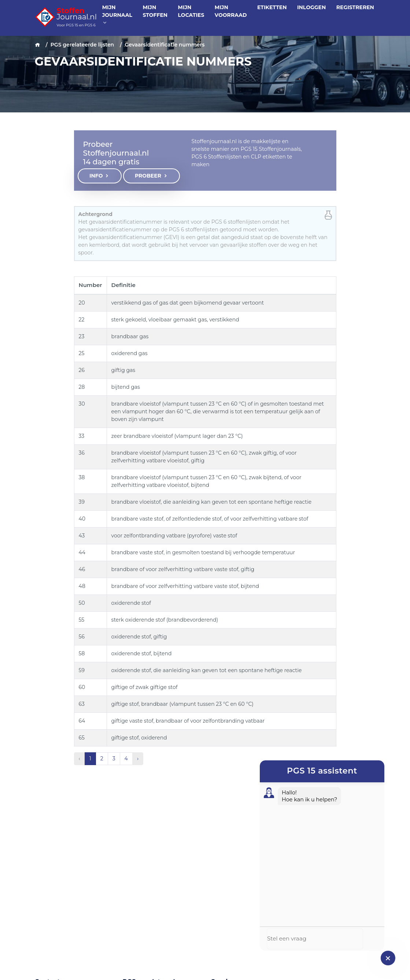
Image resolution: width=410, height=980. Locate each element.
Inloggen (311, 7)
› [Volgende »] (138, 759)
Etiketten (272, 7)
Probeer (152, 176)
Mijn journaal (117, 15)
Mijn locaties (191, 11)
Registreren (355, 7)
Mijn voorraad (231, 11)
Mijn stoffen (155, 11)
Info (100, 176)
